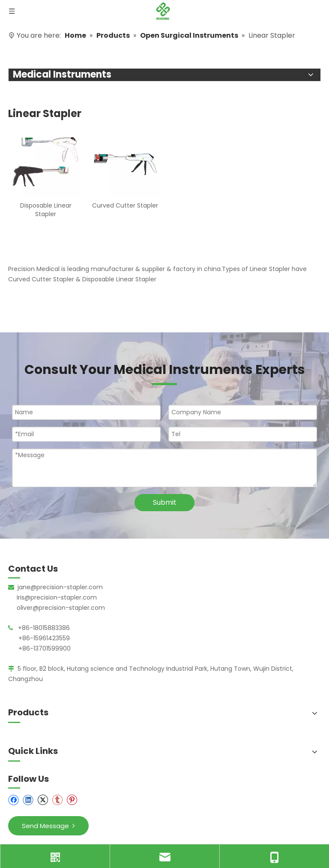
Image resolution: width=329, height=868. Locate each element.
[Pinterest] (72, 800)
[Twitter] (43, 800)
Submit (165, 502)
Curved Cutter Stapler (125, 205)
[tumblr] (57, 800)
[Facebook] (13, 800)
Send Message (48, 826)
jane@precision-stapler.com (60, 587)
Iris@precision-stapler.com (57, 597)
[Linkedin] (28, 800)
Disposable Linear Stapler (46, 210)
